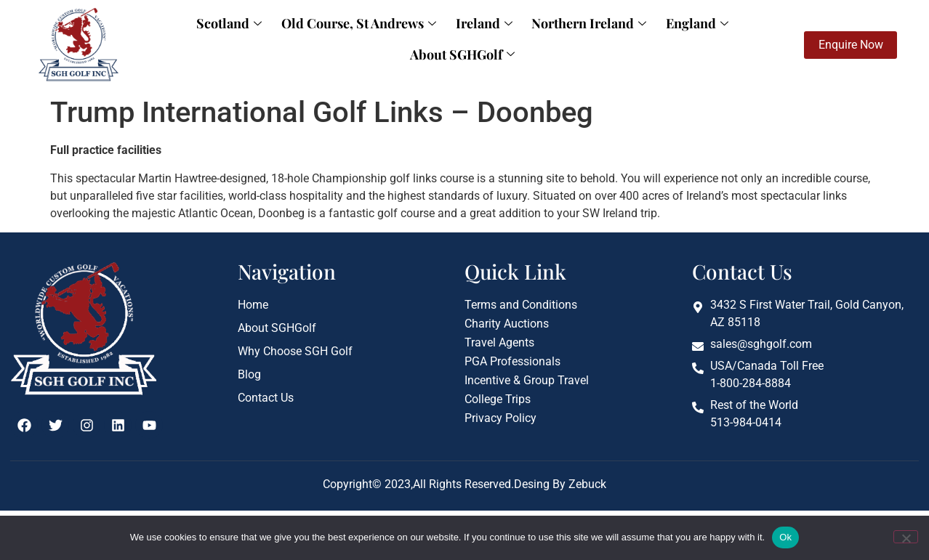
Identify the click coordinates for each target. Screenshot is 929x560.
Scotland (187, 37)
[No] (906, 537)
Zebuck (586, 486)
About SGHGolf (719, 37)
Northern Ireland (523, 37)
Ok (785, 537)
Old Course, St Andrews (309, 37)
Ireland (426, 37)
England (624, 37)
